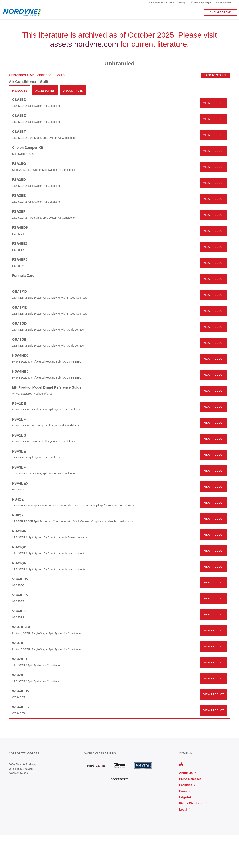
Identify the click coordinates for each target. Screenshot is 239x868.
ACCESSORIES (45, 91)
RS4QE (18, 499)
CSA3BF (19, 132)
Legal (183, 809)
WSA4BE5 (21, 707)
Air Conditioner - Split (46, 75)
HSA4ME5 (20, 371)
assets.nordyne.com (84, 44)
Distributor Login (201, 2)
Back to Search (215, 75)
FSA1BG (19, 164)
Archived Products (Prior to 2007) (167, 2)
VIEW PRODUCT (214, 103)
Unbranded (17, 75)
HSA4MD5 (20, 355)
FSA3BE (19, 196)
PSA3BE (19, 451)
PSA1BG (19, 435)
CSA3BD (19, 100)
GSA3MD (20, 292)
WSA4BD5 (21, 691)
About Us (186, 773)
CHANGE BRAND (220, 12)
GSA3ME (19, 308)
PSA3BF (19, 467)
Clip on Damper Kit (28, 148)
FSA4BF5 (20, 260)
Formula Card (23, 276)
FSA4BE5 (20, 244)
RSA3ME (19, 531)
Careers (185, 791)
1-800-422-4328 (226, 2)
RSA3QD (19, 547)
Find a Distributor (192, 803)
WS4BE (18, 643)
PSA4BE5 (20, 483)
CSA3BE (19, 116)
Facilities (186, 785)
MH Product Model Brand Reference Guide (47, 387)
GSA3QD (19, 324)
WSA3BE (20, 675)
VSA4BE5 (20, 595)
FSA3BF (19, 212)
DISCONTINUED (73, 91)
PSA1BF (19, 419)
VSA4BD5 (20, 579)
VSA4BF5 (20, 611)
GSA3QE (19, 340)
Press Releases (190, 779)
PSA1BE (19, 403)
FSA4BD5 (20, 228)
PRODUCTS (20, 91)
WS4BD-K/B (22, 627)
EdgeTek (185, 797)
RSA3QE (19, 563)
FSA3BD (19, 180)
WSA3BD (20, 659)
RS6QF (18, 515)
